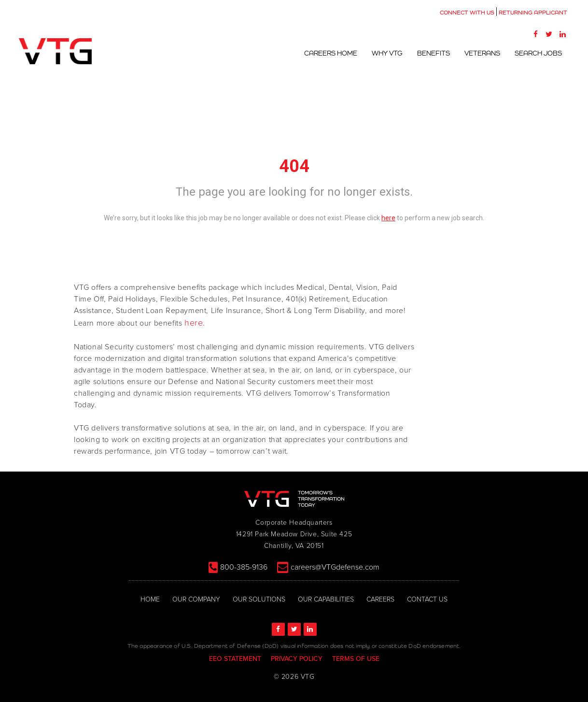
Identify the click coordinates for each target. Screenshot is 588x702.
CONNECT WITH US (467, 13)
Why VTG (387, 53)
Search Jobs (538, 53)
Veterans (482, 53)
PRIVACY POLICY (297, 659)
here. (195, 323)
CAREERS (380, 599)
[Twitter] (549, 34)
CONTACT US (427, 599)
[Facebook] (535, 34)
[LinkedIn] (562, 34)
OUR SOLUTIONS (259, 599)
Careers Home (331, 53)
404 (294, 166)
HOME (150, 599)
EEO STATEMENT (235, 659)
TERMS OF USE (356, 659)
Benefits (434, 53)
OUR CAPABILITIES (326, 599)
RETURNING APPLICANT (533, 13)
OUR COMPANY (196, 599)
